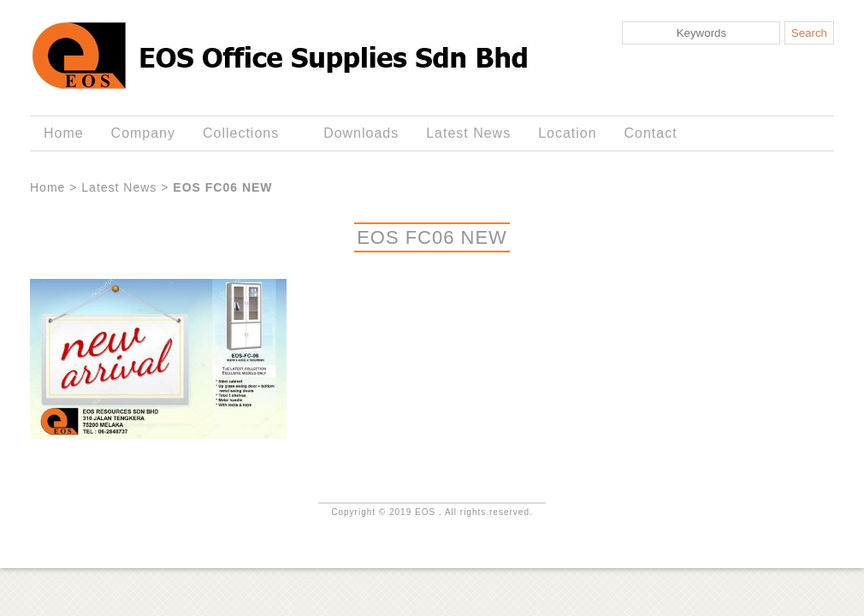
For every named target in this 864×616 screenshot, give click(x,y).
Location (567, 133)
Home (64, 133)
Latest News (468, 133)
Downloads (361, 133)
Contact (651, 133)
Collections (244, 133)
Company (143, 133)
